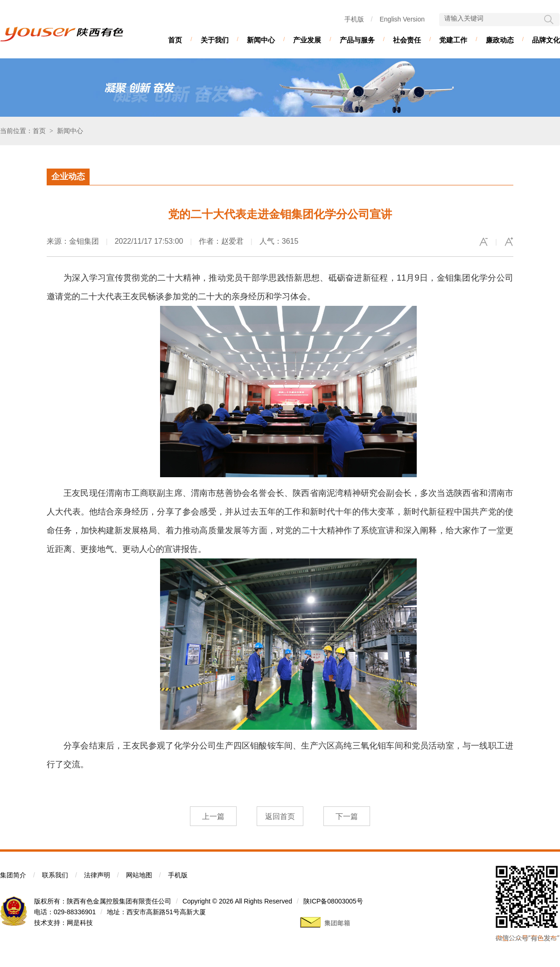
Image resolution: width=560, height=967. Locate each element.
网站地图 (139, 875)
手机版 (354, 19)
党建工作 (453, 40)
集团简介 (13, 875)
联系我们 (55, 875)
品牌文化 (546, 40)
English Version (402, 19)
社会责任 (407, 40)
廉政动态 (500, 40)
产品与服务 (357, 40)
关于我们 (215, 40)
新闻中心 (261, 40)
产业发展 (307, 40)
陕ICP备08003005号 (333, 901)
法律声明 (97, 875)
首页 (175, 40)
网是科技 (80, 923)
